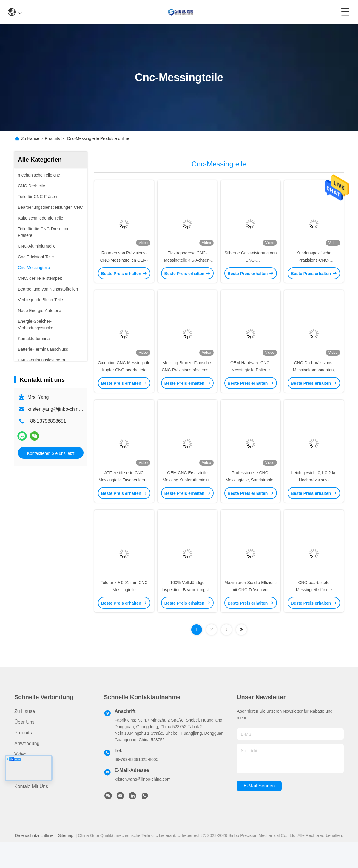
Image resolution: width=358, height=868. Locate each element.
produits (23, 759)
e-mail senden (259, 812)
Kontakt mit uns (31, 812)
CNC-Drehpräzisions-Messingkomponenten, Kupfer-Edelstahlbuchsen (314, 383)
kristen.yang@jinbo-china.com (60, 409)
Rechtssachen (29, 802)
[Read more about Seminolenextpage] (226, 656)
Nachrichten (27, 791)
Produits (52, 138)
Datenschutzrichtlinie (34, 861)
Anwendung (27, 769)
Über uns (24, 748)
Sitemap (66, 861)
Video (20, 780)
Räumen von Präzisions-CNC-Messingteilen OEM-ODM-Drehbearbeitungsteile (124, 267)
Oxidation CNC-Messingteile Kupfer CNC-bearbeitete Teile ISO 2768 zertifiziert (124, 383)
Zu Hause (30, 138)
